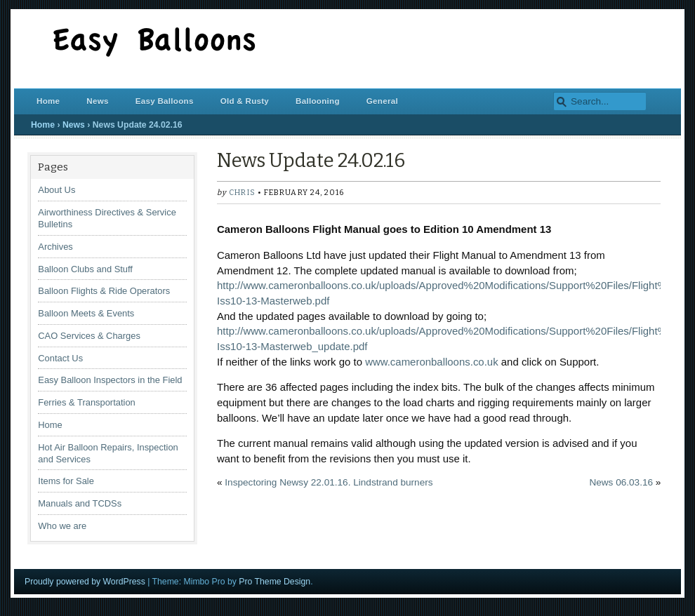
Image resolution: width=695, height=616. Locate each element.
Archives (55, 247)
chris (242, 193)
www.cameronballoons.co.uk (432, 362)
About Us (57, 190)
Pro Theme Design (274, 582)
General (382, 101)
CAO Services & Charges (89, 336)
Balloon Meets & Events (86, 313)
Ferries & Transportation (86, 402)
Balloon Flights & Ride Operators (104, 291)
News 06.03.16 (621, 482)
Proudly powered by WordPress (85, 582)
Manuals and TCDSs (80, 503)
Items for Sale (66, 481)
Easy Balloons (165, 101)
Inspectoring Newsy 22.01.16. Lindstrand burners (329, 482)
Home (48, 101)
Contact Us (60, 358)
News (97, 101)
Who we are (62, 526)
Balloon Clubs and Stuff (85, 269)
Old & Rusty (245, 101)
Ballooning (318, 101)
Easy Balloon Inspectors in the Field (110, 380)
